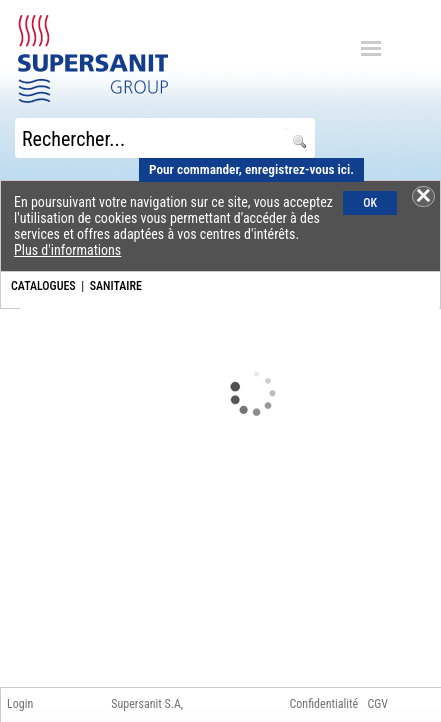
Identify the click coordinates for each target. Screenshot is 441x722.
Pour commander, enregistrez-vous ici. (251, 169)
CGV (377, 704)
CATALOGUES (43, 286)
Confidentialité (324, 704)
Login (20, 704)
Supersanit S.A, (147, 704)
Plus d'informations (67, 250)
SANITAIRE (116, 286)
